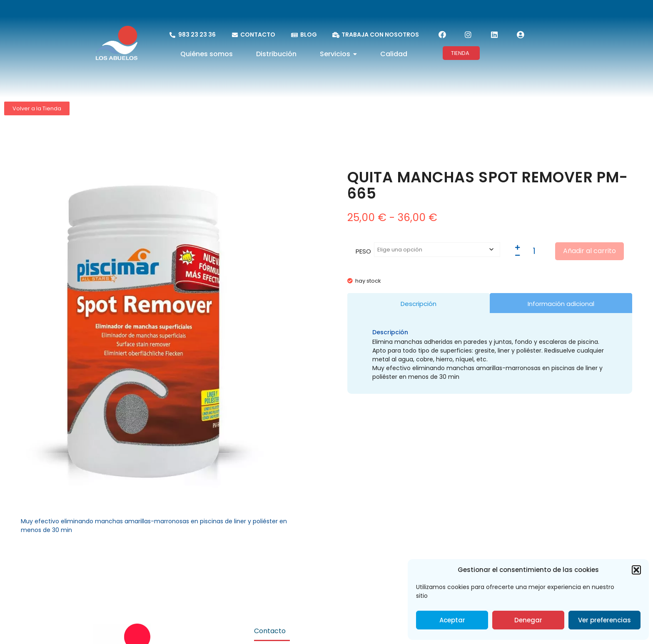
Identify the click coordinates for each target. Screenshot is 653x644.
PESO (363, 251)
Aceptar (452, 620)
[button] (636, 570)
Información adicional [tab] (561, 304)
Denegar (528, 620)
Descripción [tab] (419, 304)
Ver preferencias (604, 620)
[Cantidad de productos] (534, 251)
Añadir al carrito (589, 251)
